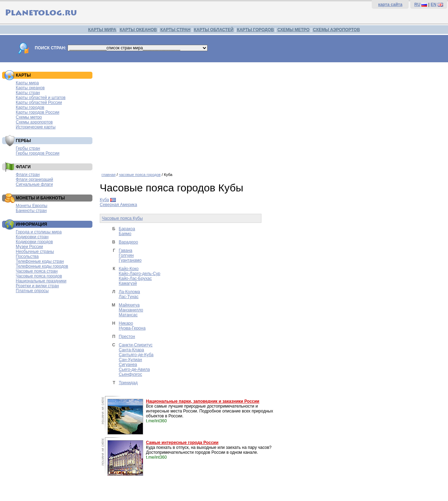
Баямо (125, 234)
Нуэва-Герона (132, 328)
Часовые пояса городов (39, 276)
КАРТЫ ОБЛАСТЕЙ (214, 30)
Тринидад (128, 383)
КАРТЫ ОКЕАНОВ (138, 30)
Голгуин (126, 255)
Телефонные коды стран (40, 261)
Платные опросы (32, 291)
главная (108, 175)
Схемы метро (29, 117)
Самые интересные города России (182, 443)
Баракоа (127, 229)
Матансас (128, 315)
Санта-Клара (131, 350)
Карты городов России (37, 112)
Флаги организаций (34, 179)
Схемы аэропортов (34, 122)
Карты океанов (30, 88)
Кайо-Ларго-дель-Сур (139, 274)
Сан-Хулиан (130, 360)
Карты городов (30, 107)
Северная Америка (118, 205)
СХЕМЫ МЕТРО (293, 30)
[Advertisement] (272, 115)
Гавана (125, 250)
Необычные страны (35, 252)
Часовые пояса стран (37, 271)
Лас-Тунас (129, 297)
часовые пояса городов (139, 175)
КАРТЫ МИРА (102, 30)
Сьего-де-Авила (134, 369)
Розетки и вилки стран (37, 286)
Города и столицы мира (39, 232)
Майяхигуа (129, 305)
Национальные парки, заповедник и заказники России (203, 401)
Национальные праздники (41, 281)
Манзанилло (131, 310)
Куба (104, 200)
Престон (127, 337)
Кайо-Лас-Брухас (135, 278)
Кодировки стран (32, 237)
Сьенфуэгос (130, 374)
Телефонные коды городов (42, 266)
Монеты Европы (31, 206)
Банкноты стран (31, 211)
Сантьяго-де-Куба (136, 355)
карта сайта (390, 5)
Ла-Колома (129, 292)
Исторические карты (36, 127)
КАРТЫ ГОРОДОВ (255, 30)
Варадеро (128, 242)
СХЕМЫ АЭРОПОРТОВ (336, 30)
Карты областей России (39, 103)
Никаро (126, 323)
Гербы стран (28, 148)
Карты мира (27, 83)
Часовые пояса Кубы (122, 218)
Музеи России (29, 247)
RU (417, 5)
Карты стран (28, 93)
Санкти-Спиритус (135, 345)
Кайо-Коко (129, 269)
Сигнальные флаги (34, 184)
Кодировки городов (34, 242)
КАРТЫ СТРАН (175, 30)
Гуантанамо (130, 260)
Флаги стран (28, 175)
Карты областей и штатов (41, 98)
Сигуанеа (128, 365)
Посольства (27, 256)
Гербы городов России (38, 153)
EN (433, 5)
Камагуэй (128, 283)
